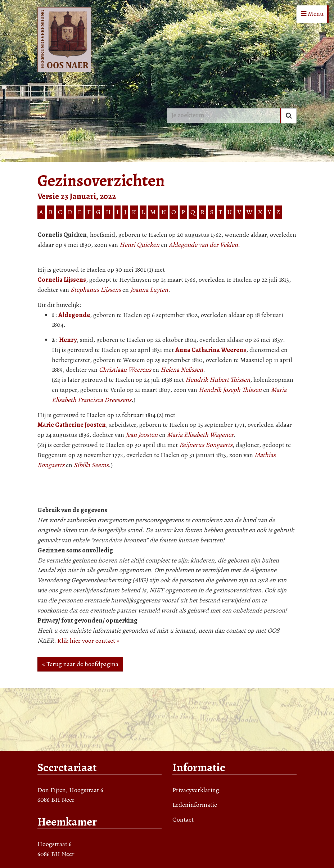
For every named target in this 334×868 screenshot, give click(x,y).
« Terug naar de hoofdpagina (80, 664)
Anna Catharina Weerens (211, 350)
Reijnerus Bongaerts (206, 445)
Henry (68, 340)
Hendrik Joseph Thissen (230, 390)
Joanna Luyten (149, 290)
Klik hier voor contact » (88, 641)
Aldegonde (74, 315)
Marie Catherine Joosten (72, 425)
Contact (183, 819)
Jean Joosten (142, 435)
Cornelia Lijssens (62, 280)
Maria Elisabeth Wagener (200, 435)
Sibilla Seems (91, 465)
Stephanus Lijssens (96, 290)
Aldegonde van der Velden (203, 245)
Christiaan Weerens (125, 370)
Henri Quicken (139, 245)
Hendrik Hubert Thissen (218, 380)
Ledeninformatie (195, 805)
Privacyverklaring (196, 790)
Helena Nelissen (182, 370)
